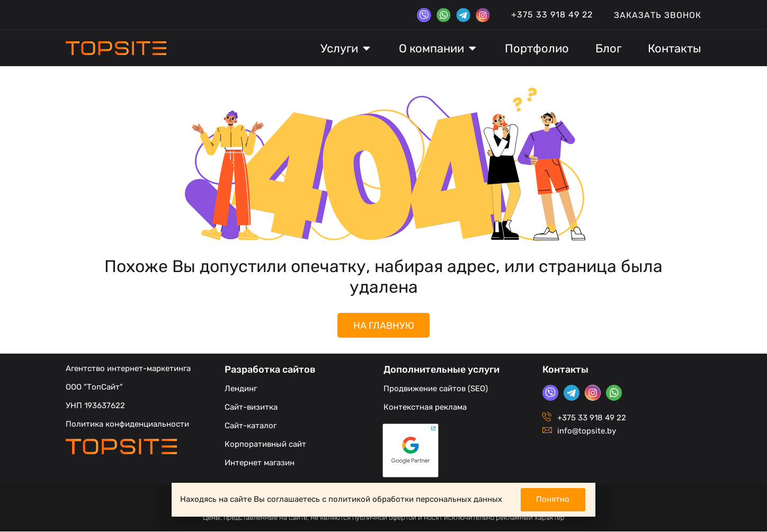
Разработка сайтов (270, 370)
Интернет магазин (260, 463)
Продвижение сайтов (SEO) (436, 389)
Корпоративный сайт (265, 445)
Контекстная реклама (425, 408)
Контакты (565, 370)
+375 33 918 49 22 (552, 15)
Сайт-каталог (251, 426)
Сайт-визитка (251, 408)
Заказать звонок (658, 15)
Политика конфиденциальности (127, 425)
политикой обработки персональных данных (415, 499)
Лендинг (241, 389)
